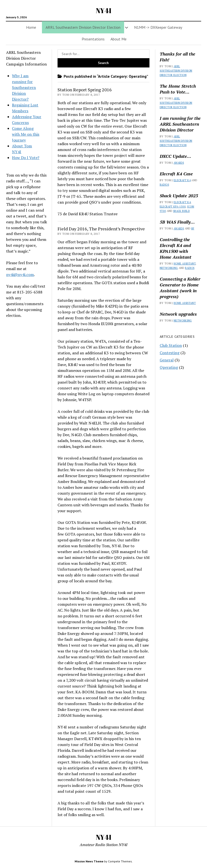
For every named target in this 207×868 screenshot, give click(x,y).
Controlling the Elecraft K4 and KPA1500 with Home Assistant (176, 248)
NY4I (104, 10)
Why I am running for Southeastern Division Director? (24, 87)
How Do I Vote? (26, 158)
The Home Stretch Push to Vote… (178, 89)
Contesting (170, 353)
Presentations (93, 39)
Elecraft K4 (182, 180)
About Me (118, 39)
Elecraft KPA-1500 (173, 207)
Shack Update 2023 (179, 196)
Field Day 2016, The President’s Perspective (101, 229)
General (167, 360)
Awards (179, 163)
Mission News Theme (89, 861)
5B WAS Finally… (177, 222)
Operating (169, 367)
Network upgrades (178, 314)
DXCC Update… (175, 156)
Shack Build (181, 211)
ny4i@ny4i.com (20, 274)
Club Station (171, 345)
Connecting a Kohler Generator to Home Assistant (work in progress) (180, 288)
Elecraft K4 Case (176, 174)
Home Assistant (185, 264)
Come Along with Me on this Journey (26, 134)
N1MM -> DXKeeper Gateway (158, 27)
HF (193, 228)
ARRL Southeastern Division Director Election (176, 71)
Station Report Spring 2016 (85, 90)
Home (31, 27)
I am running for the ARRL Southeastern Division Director (180, 124)
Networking (169, 268)
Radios (164, 185)
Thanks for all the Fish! (177, 57)
